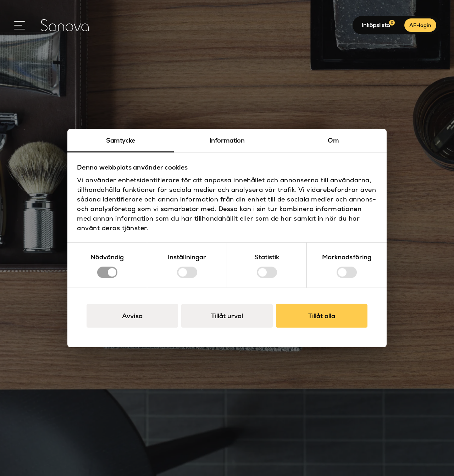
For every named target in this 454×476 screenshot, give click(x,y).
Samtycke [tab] (121, 140)
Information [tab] (227, 140)
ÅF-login (420, 25)
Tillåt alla (322, 316)
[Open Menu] (20, 25)
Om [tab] (333, 140)
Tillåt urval (227, 316)
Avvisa (132, 316)
